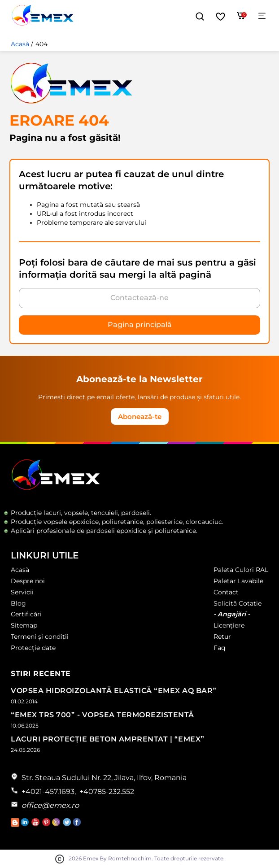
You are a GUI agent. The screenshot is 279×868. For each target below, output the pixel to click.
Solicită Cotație (238, 603)
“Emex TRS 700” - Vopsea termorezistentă (102, 715)
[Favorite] (220, 17)
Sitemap (24, 625)
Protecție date (33, 648)
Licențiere (229, 625)
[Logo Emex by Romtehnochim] (56, 488)
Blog (18, 603)
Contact (226, 592)
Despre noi (28, 581)
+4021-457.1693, (49, 792)
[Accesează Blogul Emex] (16, 824)
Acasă (20, 44)
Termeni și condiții (40, 637)
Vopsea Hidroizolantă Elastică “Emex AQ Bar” (114, 691)
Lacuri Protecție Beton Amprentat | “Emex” (108, 739)
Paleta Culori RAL (241, 570)
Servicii (22, 592)
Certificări (26, 614)
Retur (222, 637)
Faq (219, 648)
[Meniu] (262, 16)
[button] (200, 17)
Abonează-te (140, 417)
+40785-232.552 (107, 792)
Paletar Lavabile (238, 581)
